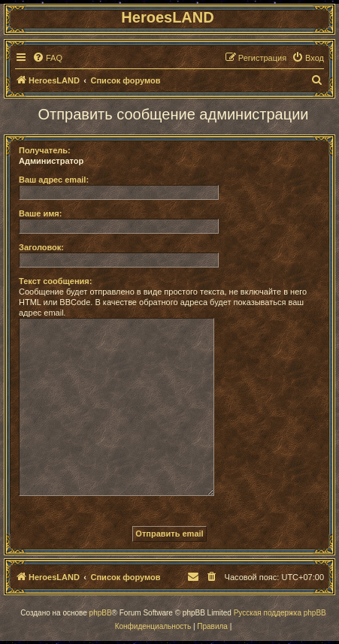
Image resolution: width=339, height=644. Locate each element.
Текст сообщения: (55, 281)
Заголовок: (41, 247)
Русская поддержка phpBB (280, 613)
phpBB (101, 613)
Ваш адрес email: (54, 180)
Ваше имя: (40, 213)
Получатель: (45, 150)
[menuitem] (47, 58)
